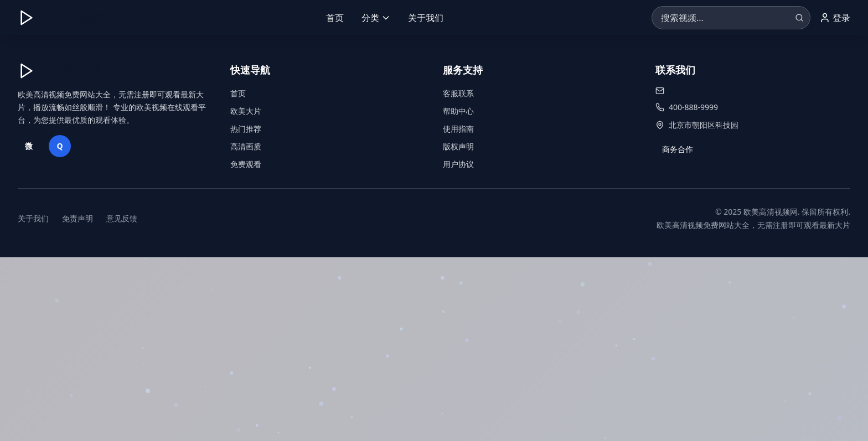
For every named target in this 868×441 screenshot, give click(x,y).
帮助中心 (458, 111)
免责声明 (77, 218)
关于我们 (426, 18)
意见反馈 (122, 218)
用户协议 (458, 164)
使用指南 (458, 129)
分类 (376, 18)
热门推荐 (246, 129)
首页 (335, 18)
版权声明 (458, 146)
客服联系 (458, 93)
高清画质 (246, 146)
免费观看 (246, 164)
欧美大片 (246, 111)
